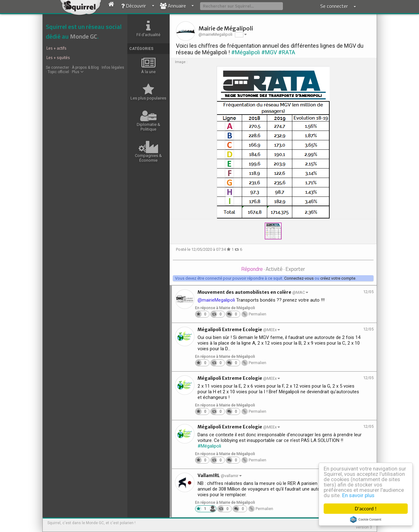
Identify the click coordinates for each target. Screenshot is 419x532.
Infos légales (113, 67)
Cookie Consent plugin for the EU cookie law (366, 519)
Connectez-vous (299, 278)
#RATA (287, 52)
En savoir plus (358, 495)
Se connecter (57, 67)
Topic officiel (58, 72)
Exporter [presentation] (295, 269)
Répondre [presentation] (252, 269)
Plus (78, 72)
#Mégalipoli (246, 52)
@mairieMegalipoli (216, 300)
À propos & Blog (85, 67)
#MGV (269, 52)
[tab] (252, 269)
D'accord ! (366, 509)
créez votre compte (338, 278)
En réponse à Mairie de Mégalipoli (225, 308)
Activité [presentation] (274, 269)
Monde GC (84, 36)
